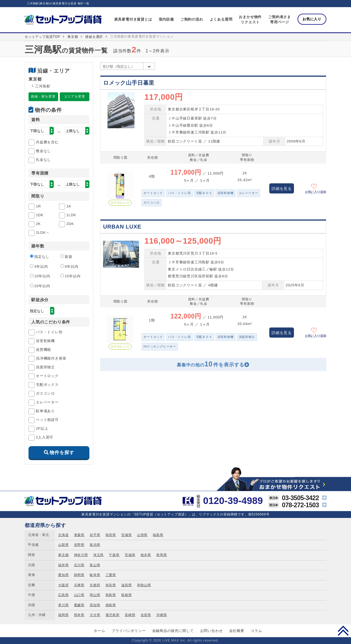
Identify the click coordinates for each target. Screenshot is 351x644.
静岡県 (79, 575)
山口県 (79, 595)
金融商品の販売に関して (173, 631)
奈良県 (111, 585)
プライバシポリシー (129, 631)
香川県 (63, 605)
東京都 (73, 37)
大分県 (95, 615)
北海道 (63, 535)
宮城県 (126, 535)
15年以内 (70, 276)
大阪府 (63, 585)
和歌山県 (144, 585)
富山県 (95, 565)
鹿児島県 (113, 615)
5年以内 (69, 266)
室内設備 (166, 19)
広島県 (63, 595)
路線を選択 (94, 37)
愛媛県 (79, 605)
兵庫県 (79, 585)
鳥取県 (111, 595)
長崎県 (130, 615)
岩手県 (95, 535)
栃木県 (146, 555)
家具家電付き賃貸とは (133, 19)
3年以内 (39, 266)
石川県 (79, 565)
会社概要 (237, 631)
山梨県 (63, 545)
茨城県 (130, 555)
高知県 (95, 605)
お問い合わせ (212, 631)
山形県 (142, 535)
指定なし (40, 257)
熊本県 (79, 615)
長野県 (79, 545)
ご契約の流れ (192, 19)
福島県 (158, 535)
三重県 (111, 575)
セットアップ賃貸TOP (42, 37)
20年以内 (40, 286)
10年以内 (40, 276)
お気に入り (312, 19)
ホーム (99, 631)
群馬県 (162, 555)
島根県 (126, 595)
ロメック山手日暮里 (129, 83)
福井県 (63, 565)
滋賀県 (126, 585)
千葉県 (114, 555)
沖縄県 (162, 615)
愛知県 (63, 575)
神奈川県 (81, 555)
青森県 (79, 535)
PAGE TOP (343, 631)
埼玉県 (98, 555)
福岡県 (63, 615)
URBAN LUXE (122, 227)
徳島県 (111, 605)
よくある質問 (221, 19)
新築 (66, 257)
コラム (256, 631)
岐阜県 (95, 575)
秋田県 (111, 535)
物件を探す (62, 453)
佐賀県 (146, 615)
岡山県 (95, 595)
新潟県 (95, 545)
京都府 (95, 585)
